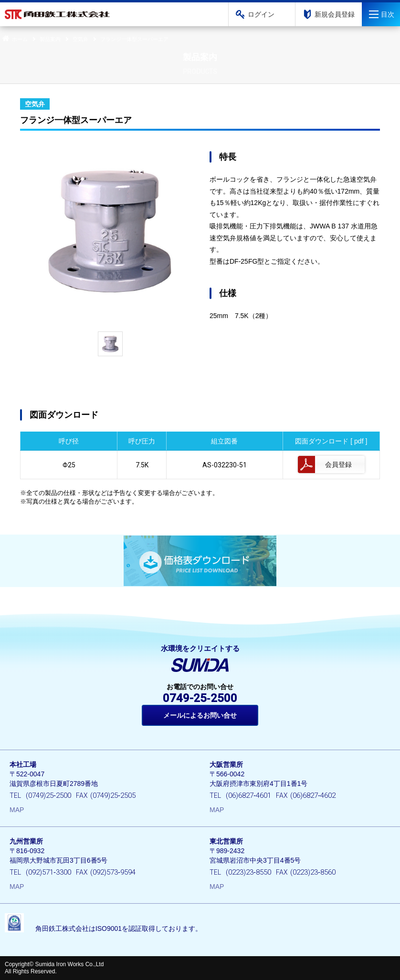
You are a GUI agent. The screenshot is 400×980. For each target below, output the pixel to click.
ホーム (14, 39)
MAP (17, 810)
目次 (388, 14)
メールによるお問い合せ (200, 715)
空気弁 (80, 39)
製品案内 (50, 39)
